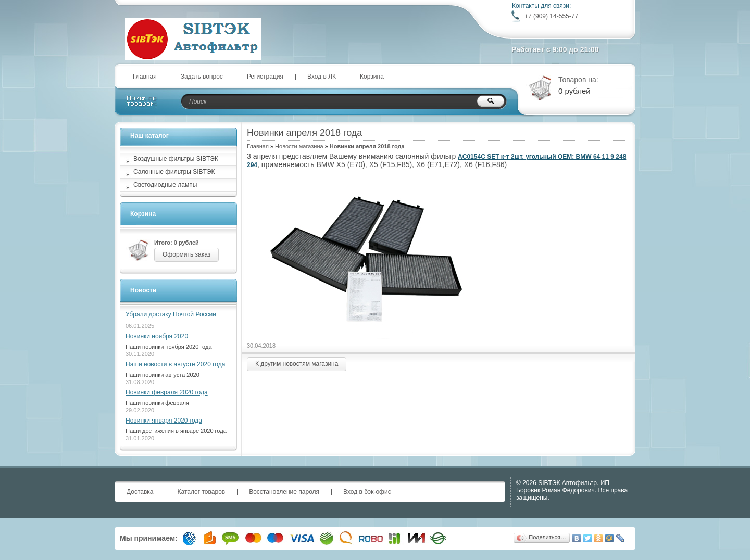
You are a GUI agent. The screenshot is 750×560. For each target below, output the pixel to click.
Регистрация (265, 77)
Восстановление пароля (284, 492)
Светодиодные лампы (165, 185)
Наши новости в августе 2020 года (175, 364)
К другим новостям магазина (297, 364)
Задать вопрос (202, 77)
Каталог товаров (202, 492)
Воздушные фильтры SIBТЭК (176, 159)
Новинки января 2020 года (164, 421)
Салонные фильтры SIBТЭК (174, 172)
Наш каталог (149, 136)
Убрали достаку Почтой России (171, 314)
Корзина (372, 77)
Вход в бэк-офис (367, 492)
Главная (145, 77)
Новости (143, 290)
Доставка (140, 492)
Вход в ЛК (322, 77)
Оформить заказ (186, 254)
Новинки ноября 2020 (157, 336)
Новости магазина (299, 146)
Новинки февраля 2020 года (167, 392)
